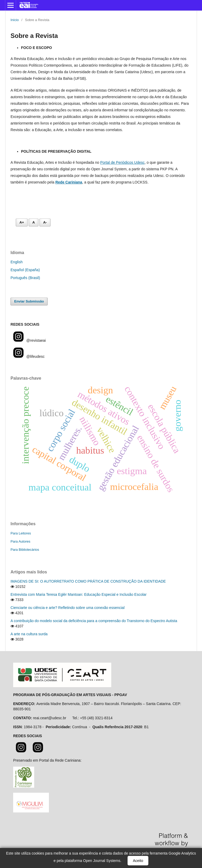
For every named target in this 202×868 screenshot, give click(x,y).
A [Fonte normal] (34, 222)
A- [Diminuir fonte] (45, 222)
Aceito (138, 861)
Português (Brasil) (25, 278)
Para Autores (20, 541)
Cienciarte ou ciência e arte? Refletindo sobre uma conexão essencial (67, 608)
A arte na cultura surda (29, 634)
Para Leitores (21, 533)
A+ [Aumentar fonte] (22, 222)
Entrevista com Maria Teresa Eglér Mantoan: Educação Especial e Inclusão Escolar (79, 594)
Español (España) (25, 270)
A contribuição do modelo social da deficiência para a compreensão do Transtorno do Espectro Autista (94, 621)
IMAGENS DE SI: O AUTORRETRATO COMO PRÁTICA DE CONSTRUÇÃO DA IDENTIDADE (88, 581)
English (17, 262)
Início (15, 20)
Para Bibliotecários (25, 550)
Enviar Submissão (29, 301)
